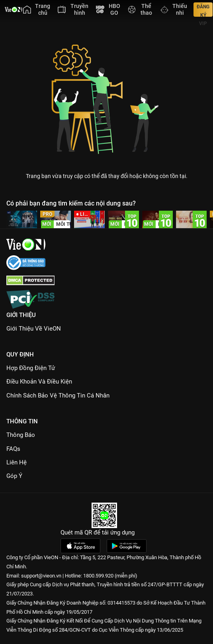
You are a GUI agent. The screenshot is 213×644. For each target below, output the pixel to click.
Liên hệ (17, 462)
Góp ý (14, 476)
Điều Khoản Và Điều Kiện (39, 382)
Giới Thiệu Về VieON (34, 329)
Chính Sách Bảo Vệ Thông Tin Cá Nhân (58, 395)
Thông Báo (21, 435)
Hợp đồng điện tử (31, 368)
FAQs (13, 449)
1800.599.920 (98, 576)
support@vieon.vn (41, 576)
